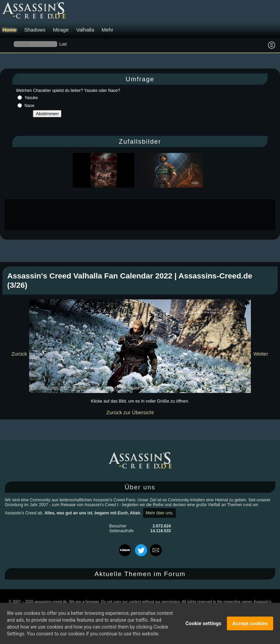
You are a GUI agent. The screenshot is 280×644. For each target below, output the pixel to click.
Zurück (19, 354)
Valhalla (85, 30)
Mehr (108, 30)
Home (10, 30)
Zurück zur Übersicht (130, 412)
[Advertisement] (140, 215)
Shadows (35, 30)
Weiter (261, 354)
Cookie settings (203, 623)
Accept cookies (250, 623)
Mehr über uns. (160, 513)
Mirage (61, 30)
